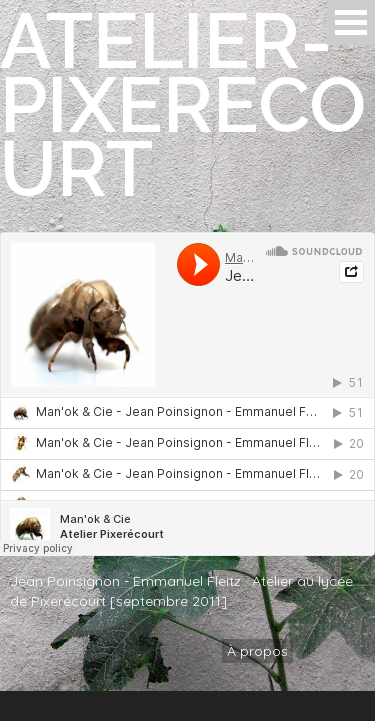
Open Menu (351, 22)
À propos (257, 651)
